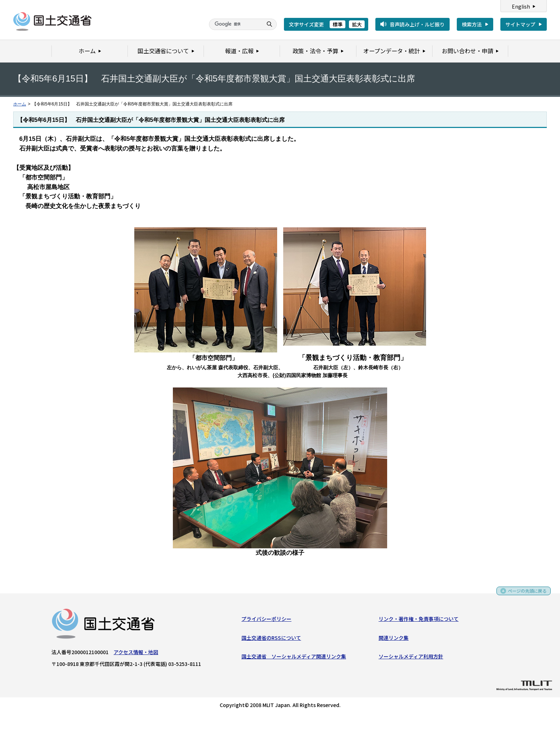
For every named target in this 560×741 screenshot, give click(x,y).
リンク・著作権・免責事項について (419, 621)
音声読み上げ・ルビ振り (417, 24)
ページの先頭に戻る (525, 595)
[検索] (235, 24)
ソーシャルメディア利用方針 (411, 658)
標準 (337, 24)
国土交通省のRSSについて (271, 639)
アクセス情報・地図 (136, 654)
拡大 (357, 24)
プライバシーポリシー (266, 621)
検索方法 (472, 24)
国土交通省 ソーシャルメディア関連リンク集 (294, 658)
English (521, 6)
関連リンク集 (394, 639)
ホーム (20, 104)
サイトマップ (520, 24)
